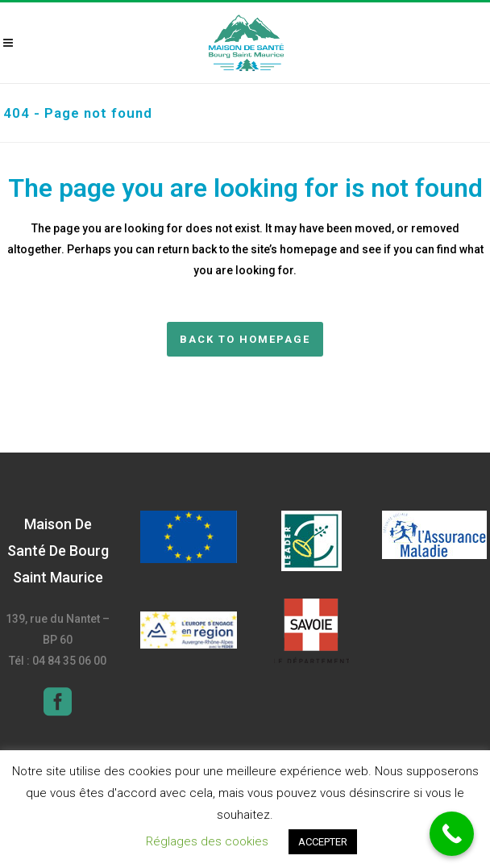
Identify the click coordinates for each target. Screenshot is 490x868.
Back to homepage (245, 339)
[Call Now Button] (452, 834)
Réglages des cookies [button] (207, 841)
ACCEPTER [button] (323, 842)
